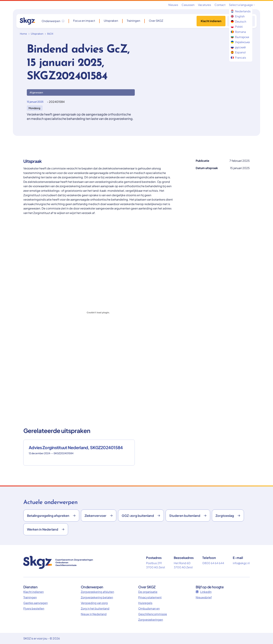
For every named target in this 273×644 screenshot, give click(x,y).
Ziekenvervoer (99, 516)
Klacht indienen (211, 21)
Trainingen (133, 21)
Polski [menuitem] (237, 27)
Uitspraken (111, 21)
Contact (220, 5)
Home (23, 34)
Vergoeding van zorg (94, 603)
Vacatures (204, 5)
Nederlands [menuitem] (241, 11)
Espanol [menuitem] (238, 52)
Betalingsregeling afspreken (51, 516)
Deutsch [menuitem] (239, 21)
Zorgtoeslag (228, 516)
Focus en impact (84, 21)
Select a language (242, 5)
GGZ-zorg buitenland (141, 516)
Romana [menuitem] (238, 32)
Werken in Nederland (46, 529)
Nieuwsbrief (204, 597)
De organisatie (148, 592)
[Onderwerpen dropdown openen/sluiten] (53, 21)
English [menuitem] (238, 16)
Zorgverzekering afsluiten (97, 592)
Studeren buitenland (188, 516)
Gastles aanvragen (36, 603)
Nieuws (173, 5)
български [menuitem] (240, 37)
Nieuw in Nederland (94, 614)
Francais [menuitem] (238, 57)
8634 (50, 34)
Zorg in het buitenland (95, 608)
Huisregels (145, 603)
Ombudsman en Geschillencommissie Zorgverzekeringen (153, 614)
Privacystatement (150, 597)
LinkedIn (204, 592)
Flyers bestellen (34, 608)
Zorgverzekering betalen (97, 597)
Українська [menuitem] (240, 42)
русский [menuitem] (238, 47)
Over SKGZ (156, 21)
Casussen (188, 5)
